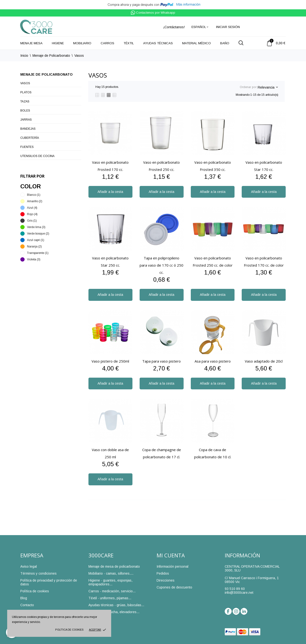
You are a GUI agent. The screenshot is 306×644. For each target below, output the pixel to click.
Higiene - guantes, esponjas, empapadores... (110, 582)
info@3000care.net (239, 593)
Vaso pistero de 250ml (110, 361)
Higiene (58, 43)
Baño (225, 43)
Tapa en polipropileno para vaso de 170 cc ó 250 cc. (161, 265)
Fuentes (27, 147)
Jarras (26, 120)
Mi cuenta (171, 555)
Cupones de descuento (174, 587)
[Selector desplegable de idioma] (200, 27)
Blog (24, 598)
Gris (32, 221)
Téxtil (129, 43)
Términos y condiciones (38, 573)
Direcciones (166, 580)
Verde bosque (38, 234)
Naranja (34, 246)
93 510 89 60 (235, 589)
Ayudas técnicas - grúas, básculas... (116, 605)
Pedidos (163, 573)
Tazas (25, 101)
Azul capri (36, 240)
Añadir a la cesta (110, 192)
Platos (26, 92)
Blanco (34, 195)
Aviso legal (29, 566)
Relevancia (268, 87)
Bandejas (28, 129)
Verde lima (36, 227)
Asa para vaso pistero (213, 361)
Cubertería (30, 138)
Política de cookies (69, 630)
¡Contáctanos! (174, 27)
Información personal (172, 566)
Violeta (34, 259)
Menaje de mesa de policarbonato (114, 566)
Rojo (32, 214)
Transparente (38, 253)
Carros (107, 43)
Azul (32, 208)
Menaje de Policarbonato (46, 74)
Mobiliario (82, 43)
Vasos (25, 83)
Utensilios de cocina (37, 156)
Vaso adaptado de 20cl (264, 361)
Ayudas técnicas (158, 43)
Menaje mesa (31, 43)
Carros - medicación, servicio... (112, 591)
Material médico (197, 43)
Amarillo (35, 201)
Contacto (27, 605)
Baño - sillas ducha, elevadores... (114, 612)
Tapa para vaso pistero (161, 361)
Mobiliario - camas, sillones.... (111, 573)
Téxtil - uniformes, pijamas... (110, 598)
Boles (25, 111)
